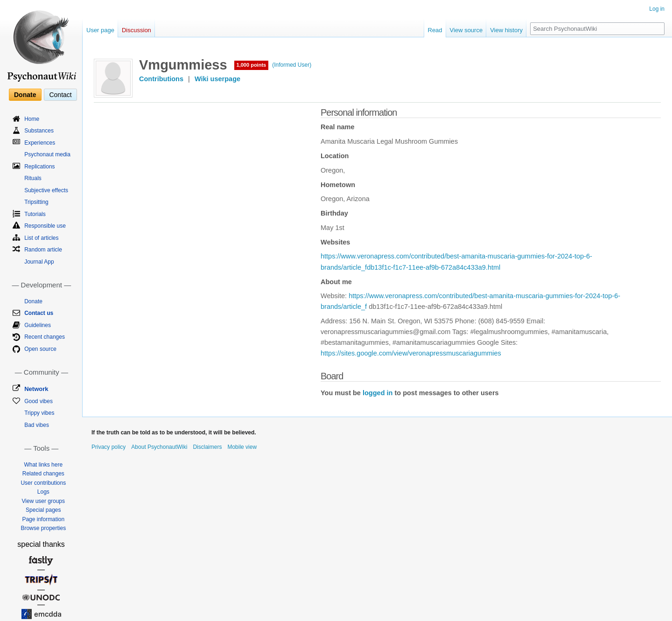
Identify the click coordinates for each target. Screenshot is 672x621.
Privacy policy (108, 447)
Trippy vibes (39, 413)
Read (435, 30)
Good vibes (38, 401)
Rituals (33, 178)
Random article (43, 250)
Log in (657, 9)
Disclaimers (207, 447)
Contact (60, 95)
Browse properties (43, 528)
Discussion (136, 30)
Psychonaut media (47, 154)
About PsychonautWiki (159, 447)
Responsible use (45, 226)
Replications (39, 167)
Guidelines (38, 325)
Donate (25, 95)
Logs (43, 492)
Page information (43, 519)
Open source (40, 349)
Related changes (43, 474)
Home (32, 119)
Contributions (161, 79)
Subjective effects (46, 190)
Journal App (39, 262)
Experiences (40, 143)
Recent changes (45, 337)
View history (506, 30)
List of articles (41, 238)
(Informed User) (292, 65)
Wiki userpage (217, 79)
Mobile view (242, 447)
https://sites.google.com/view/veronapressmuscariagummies (411, 353)
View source (466, 30)
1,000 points (252, 65)
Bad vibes (37, 425)
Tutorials (35, 214)
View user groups (44, 501)
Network (36, 389)
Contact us (39, 313)
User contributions (43, 483)
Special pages (43, 510)
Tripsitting (36, 202)
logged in (378, 393)
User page (100, 30)
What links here (43, 465)
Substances (39, 131)
